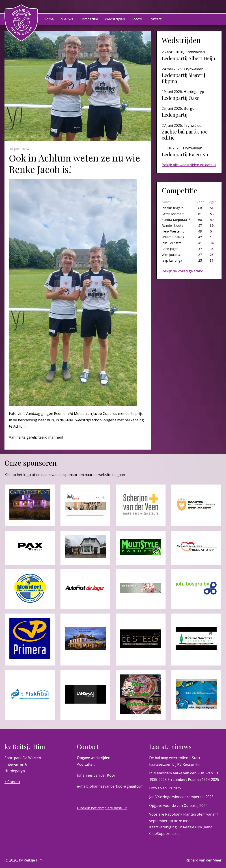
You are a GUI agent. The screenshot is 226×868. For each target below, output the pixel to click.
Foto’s (137, 19)
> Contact (12, 782)
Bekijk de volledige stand (182, 271)
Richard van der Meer (204, 860)
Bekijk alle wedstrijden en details (189, 165)
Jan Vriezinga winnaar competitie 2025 (181, 797)
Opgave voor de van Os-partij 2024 (178, 806)
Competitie (89, 19)
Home (49, 19)
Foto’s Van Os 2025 (165, 788)
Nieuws (67, 19)
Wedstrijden (115, 19)
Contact (155, 19)
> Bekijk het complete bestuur (102, 808)
